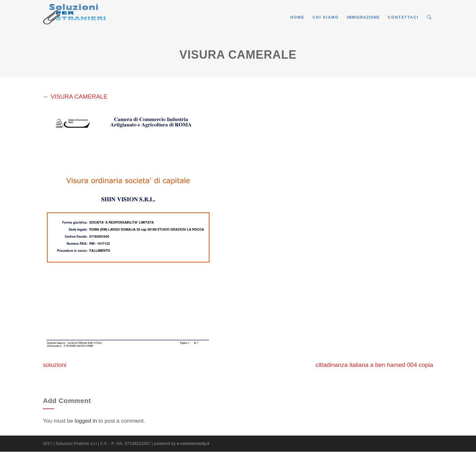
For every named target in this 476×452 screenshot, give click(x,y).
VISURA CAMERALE (75, 97)
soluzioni (55, 365)
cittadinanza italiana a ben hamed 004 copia (374, 365)
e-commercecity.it (193, 443)
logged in (86, 421)
